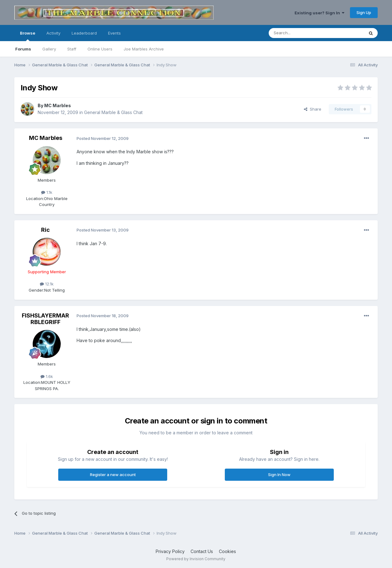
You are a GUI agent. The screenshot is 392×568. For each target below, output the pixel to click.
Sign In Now (279, 475)
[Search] (300, 33)
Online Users (100, 49)
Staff (72, 49)
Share (313, 109)
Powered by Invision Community (196, 559)
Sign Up (364, 12)
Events (114, 33)
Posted (103, 138)
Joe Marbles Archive (144, 49)
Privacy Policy (170, 551)
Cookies (227, 551)
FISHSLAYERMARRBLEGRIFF (45, 319)
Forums (23, 49)
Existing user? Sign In (319, 13)
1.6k (47, 376)
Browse (28, 36)
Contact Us (202, 551)
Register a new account (113, 475)
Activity (53, 33)
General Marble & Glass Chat (113, 112)
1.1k (47, 192)
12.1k (47, 284)
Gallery (49, 49)
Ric (45, 230)
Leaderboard (84, 33)
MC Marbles (58, 105)
